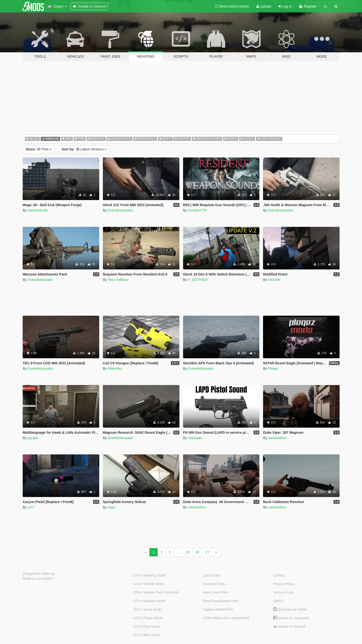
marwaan (195, 438)
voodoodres (277, 438)
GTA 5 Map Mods (146, 626)
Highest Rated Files (218, 609)
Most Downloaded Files (221, 601)
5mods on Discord (289, 627)
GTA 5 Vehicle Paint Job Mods (156, 592)
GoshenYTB (197, 210)
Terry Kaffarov (118, 280)
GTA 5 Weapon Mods (149, 601)
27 (207, 552)
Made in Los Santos (38, 579)
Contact (279, 575)
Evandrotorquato (120, 210)
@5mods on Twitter (290, 609)
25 (187, 552)
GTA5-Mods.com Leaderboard (226, 618)
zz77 (31, 507)
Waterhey (115, 368)
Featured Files (214, 584)
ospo (111, 507)
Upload (264, 6)
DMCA (278, 601)
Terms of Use (283, 592)
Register (308, 6)
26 (197, 552)
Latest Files (212, 575)
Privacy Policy (284, 584)
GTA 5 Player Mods (148, 618)
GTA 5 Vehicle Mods (148, 584)
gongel (33, 438)
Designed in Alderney (39, 574)
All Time (39, 149)
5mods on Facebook (291, 618)
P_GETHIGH (198, 280)
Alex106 (274, 280)
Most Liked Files (216, 592)
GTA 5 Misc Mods (146, 635)
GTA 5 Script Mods (147, 609)
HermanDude (38, 210)
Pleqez (273, 368)
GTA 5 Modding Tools (149, 575)
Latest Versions (84, 149)
